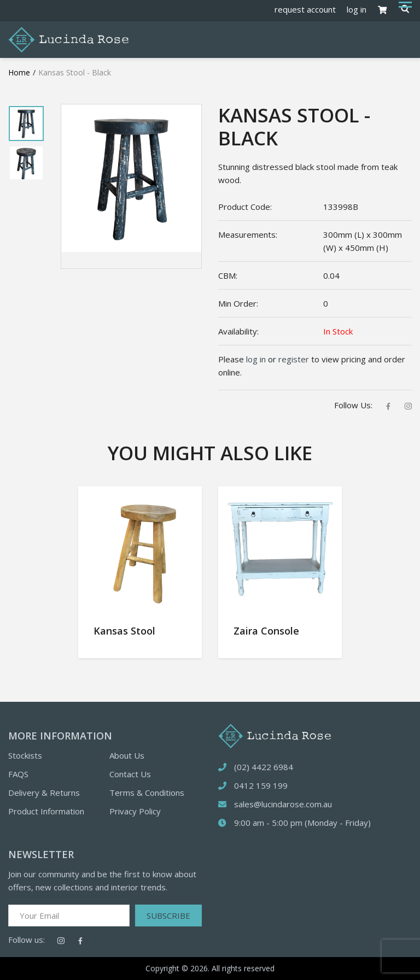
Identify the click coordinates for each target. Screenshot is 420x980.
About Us (127, 755)
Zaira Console (266, 631)
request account (305, 9)
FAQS (18, 774)
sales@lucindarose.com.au (283, 804)
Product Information (46, 811)
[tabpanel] (26, 124)
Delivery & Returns (44, 793)
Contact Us (130, 774)
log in (357, 9)
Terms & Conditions (147, 793)
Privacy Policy (135, 811)
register (294, 359)
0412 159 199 (261, 785)
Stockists (25, 755)
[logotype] (275, 735)
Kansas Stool (124, 631)
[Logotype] (68, 39)
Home (19, 72)
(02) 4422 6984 (264, 767)
